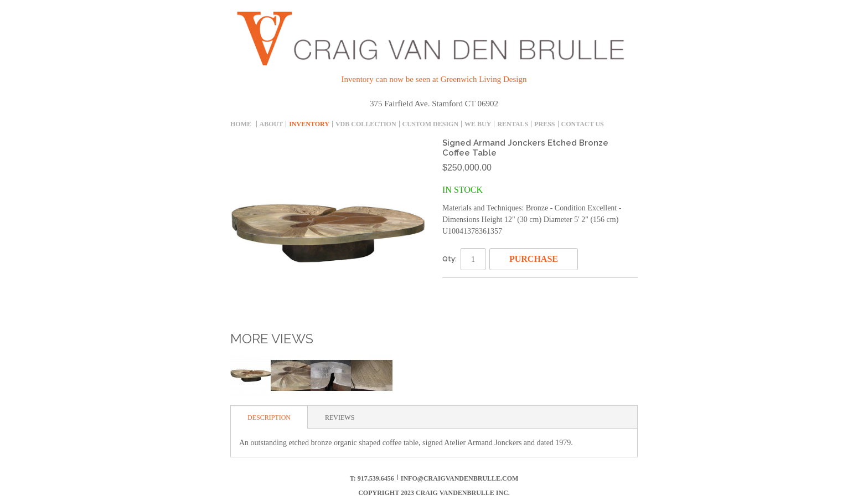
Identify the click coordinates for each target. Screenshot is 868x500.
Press (544, 124)
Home (241, 124)
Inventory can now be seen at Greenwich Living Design (434, 79)
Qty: (449, 259)
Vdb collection (366, 124)
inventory (309, 124)
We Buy (478, 124)
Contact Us (583, 124)
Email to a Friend (453, 291)
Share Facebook (476, 291)
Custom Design (430, 124)
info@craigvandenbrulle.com (460, 478)
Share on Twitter (498, 291)
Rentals (513, 124)
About (272, 124)
